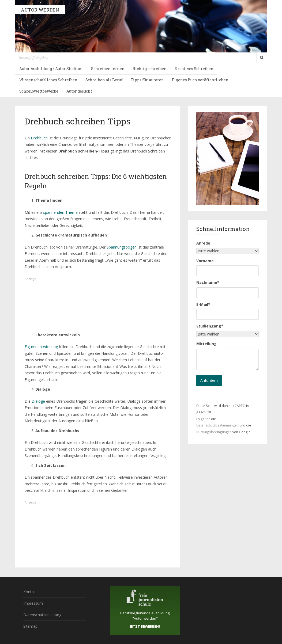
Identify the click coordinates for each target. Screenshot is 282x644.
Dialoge (38, 401)
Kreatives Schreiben (194, 69)
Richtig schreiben (150, 69)
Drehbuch (39, 138)
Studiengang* (210, 326)
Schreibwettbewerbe (39, 91)
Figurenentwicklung (42, 347)
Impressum (33, 603)
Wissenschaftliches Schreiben (48, 80)
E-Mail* (203, 304)
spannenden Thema (60, 212)
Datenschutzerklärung (42, 615)
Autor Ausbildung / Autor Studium (51, 69)
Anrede (203, 243)
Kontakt (30, 592)
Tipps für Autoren (147, 80)
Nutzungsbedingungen (214, 432)
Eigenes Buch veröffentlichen (200, 80)
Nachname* (208, 282)
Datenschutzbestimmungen (217, 425)
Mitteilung (206, 344)
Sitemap (30, 626)
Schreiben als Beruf (104, 80)
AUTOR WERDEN (40, 10)
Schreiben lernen (108, 69)
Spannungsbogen (122, 247)
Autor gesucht (79, 91)
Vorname (205, 261)
